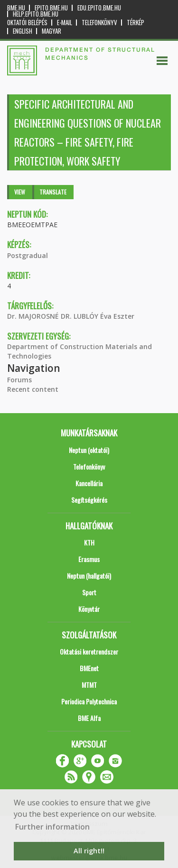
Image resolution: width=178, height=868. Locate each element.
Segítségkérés (89, 500)
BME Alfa (89, 718)
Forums (19, 380)
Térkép (136, 23)
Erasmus (89, 559)
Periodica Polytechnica (89, 701)
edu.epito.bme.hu (99, 8)
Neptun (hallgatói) (89, 576)
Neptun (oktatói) (89, 450)
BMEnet (89, 668)
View (20, 192)
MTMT (89, 685)
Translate (53, 192)
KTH (89, 542)
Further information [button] (52, 827)
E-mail (65, 23)
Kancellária (89, 483)
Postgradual (28, 255)
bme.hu (16, 8)
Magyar (52, 31)
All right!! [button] (89, 851)
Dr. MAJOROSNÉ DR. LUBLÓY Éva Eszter (71, 316)
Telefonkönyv (99, 23)
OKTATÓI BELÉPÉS (27, 23)
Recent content (33, 389)
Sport (89, 592)
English (23, 31)
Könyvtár (89, 609)
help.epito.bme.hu (36, 14)
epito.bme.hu (51, 8)
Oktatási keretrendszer (89, 651)
